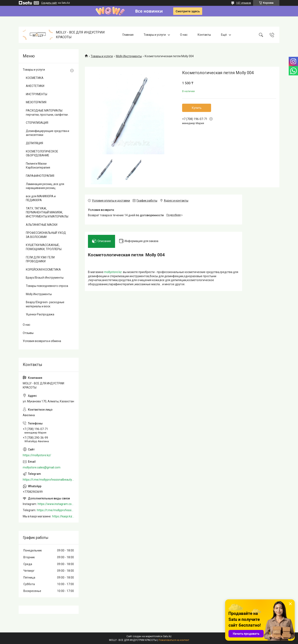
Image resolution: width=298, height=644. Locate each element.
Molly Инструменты (129, 56)
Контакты (204, 35)
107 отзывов (244, 3)
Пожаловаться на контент (174, 640)
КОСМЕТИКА (35, 78)
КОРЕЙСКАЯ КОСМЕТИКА (43, 270)
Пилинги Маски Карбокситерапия (38, 166)
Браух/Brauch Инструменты (45, 278)
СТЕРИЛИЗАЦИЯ (37, 123)
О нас (184, 35)
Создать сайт (49, 3)
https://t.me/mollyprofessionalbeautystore (49, 480)
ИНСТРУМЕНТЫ (37, 94)
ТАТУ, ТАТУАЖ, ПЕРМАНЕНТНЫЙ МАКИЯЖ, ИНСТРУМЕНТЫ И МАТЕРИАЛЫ (47, 212)
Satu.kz (167, 636)
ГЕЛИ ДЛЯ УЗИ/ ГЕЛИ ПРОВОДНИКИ (40, 259)
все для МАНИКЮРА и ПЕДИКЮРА (41, 198)
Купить (197, 108)
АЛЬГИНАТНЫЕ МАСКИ (42, 225)
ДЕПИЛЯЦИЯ (34, 143)
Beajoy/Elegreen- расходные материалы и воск (45, 304)
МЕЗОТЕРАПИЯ (36, 102)
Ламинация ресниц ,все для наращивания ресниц (45, 186)
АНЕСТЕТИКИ (35, 86)
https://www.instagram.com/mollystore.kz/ (56, 504)
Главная (128, 35)
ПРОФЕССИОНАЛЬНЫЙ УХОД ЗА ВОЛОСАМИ (46, 235)
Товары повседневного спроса (47, 286)
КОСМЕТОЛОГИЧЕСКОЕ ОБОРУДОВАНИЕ (42, 153)
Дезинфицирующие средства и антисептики (47, 133)
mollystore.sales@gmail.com (42, 467)
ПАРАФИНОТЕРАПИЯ (40, 176)
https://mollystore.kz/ (37, 455)
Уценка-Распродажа (40, 314)
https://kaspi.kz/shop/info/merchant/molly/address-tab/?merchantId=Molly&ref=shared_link (63, 516)
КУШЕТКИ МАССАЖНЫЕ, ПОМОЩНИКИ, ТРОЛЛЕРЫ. (44, 247)
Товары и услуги (155, 35)
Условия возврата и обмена (42, 341)
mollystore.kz (113, 272)
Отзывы (28, 333)
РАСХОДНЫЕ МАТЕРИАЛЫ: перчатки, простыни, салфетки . (47, 113)
